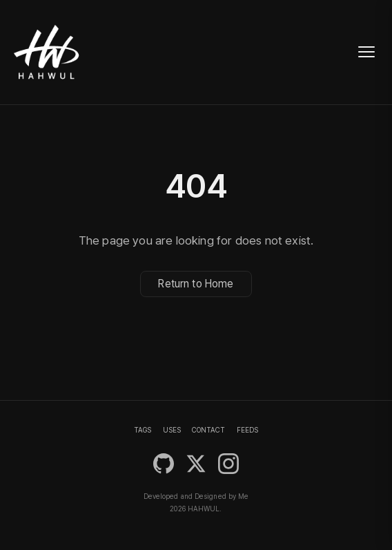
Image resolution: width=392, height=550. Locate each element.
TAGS (143, 430)
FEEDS (247, 430)
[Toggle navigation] (366, 52)
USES (172, 430)
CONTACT (208, 430)
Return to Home (196, 284)
